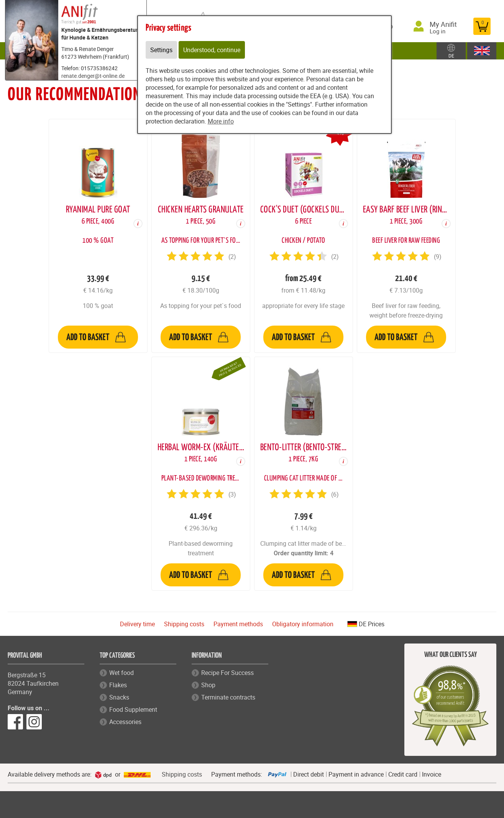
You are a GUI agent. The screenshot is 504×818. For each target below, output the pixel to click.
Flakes (118, 685)
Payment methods (238, 624)
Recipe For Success (227, 673)
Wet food (121, 673)
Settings (161, 50)
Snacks (119, 697)
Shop (208, 685)
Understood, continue (212, 50)
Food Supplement (133, 709)
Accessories (125, 722)
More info (221, 121)
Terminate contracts (228, 697)
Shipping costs (184, 624)
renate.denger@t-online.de (93, 76)
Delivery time (137, 624)
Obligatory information (303, 624)
